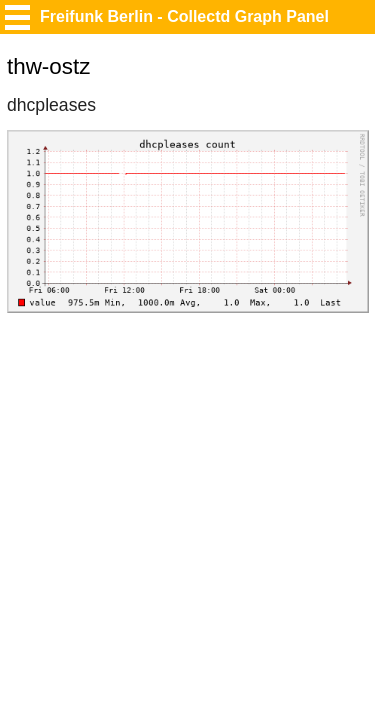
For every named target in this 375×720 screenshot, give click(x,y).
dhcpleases (51, 105)
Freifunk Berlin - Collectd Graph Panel (184, 16)
